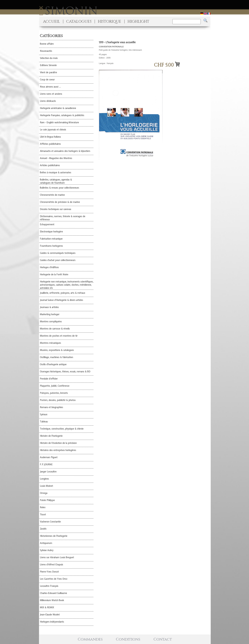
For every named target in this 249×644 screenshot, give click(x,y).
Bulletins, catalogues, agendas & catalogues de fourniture (56, 181)
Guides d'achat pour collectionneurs (58, 260)
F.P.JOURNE (46, 464)
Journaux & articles (49, 307)
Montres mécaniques (50, 343)
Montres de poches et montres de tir (59, 336)
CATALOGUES (79, 22)
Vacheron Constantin (50, 522)
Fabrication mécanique (51, 239)
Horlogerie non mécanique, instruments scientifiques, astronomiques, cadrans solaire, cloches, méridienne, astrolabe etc (67, 285)
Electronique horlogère (51, 232)
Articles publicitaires (50, 165)
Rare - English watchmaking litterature (59, 122)
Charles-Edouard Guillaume (53, 593)
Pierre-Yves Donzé (49, 572)
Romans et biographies (51, 407)
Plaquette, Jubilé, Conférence (55, 386)
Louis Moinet (46, 486)
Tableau (44, 422)
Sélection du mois (49, 58)
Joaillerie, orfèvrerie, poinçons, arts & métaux (62, 293)
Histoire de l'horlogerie (51, 436)
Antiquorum (46, 543)
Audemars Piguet (49, 457)
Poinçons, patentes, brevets (54, 393)
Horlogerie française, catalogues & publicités (62, 115)
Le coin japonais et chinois (53, 130)
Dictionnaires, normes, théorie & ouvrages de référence (63, 218)
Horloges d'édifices (49, 267)
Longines (44, 479)
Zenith (43, 529)
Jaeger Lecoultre (48, 472)
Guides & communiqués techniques (58, 253)
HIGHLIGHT (138, 22)
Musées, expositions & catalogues (57, 350)
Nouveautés (46, 51)
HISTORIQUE (109, 22)
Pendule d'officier (49, 379)
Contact (163, 639)
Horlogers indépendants (52, 622)
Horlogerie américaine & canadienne (58, 108)
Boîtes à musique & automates (56, 173)
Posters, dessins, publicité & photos (58, 400)
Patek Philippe (47, 500)
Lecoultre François (49, 586)
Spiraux (44, 414)
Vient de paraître (48, 72)
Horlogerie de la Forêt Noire (54, 275)
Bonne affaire (47, 44)
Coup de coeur (47, 80)
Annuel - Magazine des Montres (56, 158)
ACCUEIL (51, 22)
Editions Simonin (48, 65)
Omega (44, 493)
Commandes (90, 639)
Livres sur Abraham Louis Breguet (57, 557)
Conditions (128, 639)
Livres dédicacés (48, 101)
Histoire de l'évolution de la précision (58, 443)
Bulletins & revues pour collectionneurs (59, 188)
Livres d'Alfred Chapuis (51, 565)
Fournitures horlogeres (51, 246)
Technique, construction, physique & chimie (62, 429)
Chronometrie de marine (52, 195)
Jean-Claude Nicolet (50, 615)
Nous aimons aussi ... (50, 87)
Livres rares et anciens (51, 94)
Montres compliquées (51, 322)
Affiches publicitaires (50, 144)
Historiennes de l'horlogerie (54, 536)
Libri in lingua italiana (50, 137)
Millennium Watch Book (52, 600)
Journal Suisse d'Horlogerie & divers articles (61, 300)
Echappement (47, 224)
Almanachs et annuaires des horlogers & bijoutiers (65, 151)
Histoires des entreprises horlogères (58, 450)
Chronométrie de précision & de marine (60, 202)
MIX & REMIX (47, 607)
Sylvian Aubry (47, 550)
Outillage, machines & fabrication (56, 357)
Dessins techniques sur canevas (56, 209)
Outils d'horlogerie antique (53, 364)
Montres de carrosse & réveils (55, 329)
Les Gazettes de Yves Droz (54, 579)
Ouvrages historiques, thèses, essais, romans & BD (65, 372)
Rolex (43, 507)
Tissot (43, 515)
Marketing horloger (50, 314)
